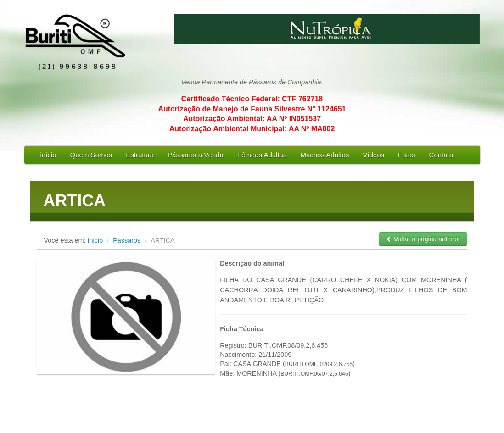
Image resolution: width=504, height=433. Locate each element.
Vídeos (373, 155)
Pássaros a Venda (196, 155)
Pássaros (128, 240)
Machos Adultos (325, 155)
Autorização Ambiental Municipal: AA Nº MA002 (252, 129)
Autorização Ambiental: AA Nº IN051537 (252, 119)
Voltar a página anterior (423, 239)
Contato (441, 155)
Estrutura (140, 155)
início (48, 155)
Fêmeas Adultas (262, 155)
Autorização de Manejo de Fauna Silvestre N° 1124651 (252, 109)
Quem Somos (91, 155)
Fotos (407, 155)
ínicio (95, 240)
